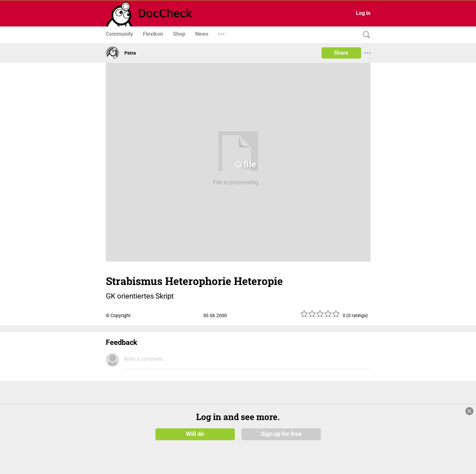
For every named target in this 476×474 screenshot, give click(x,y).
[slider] (320, 316)
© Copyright (118, 315)
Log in (363, 13)
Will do (195, 434)
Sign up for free (281, 434)
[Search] (365, 35)
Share (341, 53)
